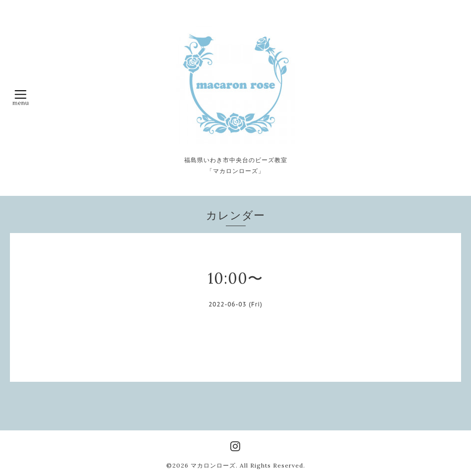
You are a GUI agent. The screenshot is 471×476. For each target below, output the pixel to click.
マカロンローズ (213, 465)
